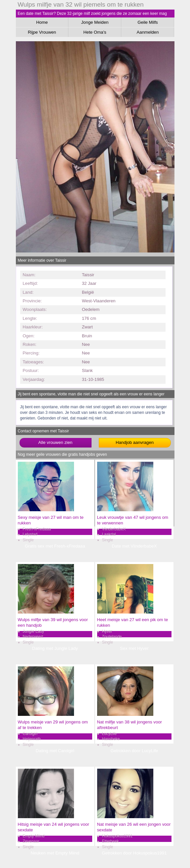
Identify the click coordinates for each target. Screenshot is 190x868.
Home (42, 22)
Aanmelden (148, 32)
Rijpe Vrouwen (42, 32)
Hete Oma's (95, 32)
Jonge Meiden (95, 22)
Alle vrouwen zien (55, 442)
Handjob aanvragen (135, 442)
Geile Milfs (148, 22)
